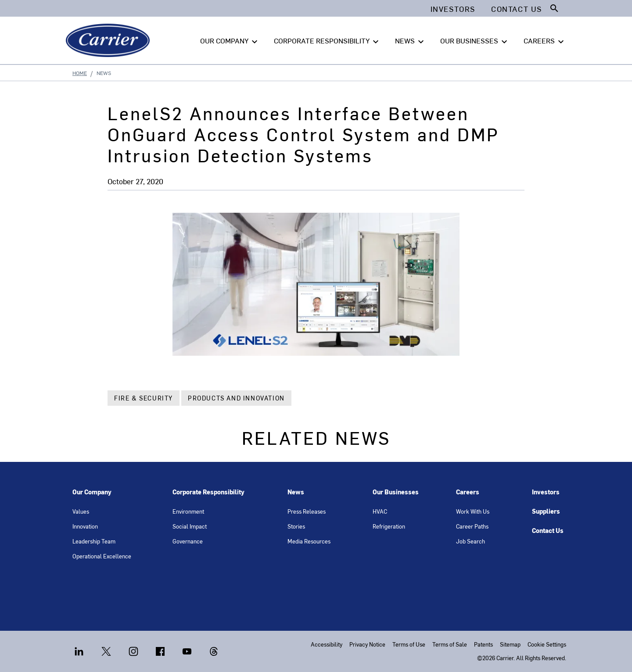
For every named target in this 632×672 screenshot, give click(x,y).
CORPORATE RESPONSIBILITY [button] (327, 41)
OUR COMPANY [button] (230, 41)
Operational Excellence (102, 556)
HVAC (380, 511)
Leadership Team (94, 541)
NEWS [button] (411, 41)
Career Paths (472, 526)
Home (80, 73)
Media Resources (309, 541)
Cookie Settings (547, 644)
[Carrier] (110, 40)
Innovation (85, 526)
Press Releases (307, 511)
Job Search (470, 541)
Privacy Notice (367, 644)
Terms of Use (409, 644)
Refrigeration (389, 526)
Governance (188, 541)
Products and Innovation (236, 398)
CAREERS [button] (545, 41)
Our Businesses (396, 492)
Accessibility (327, 644)
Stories (296, 526)
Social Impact (190, 526)
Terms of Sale (450, 644)
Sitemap (510, 644)
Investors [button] (453, 9)
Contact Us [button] (517, 9)
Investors (546, 492)
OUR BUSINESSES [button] (475, 41)
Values (81, 511)
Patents (483, 644)
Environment (188, 511)
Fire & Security (144, 398)
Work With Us (473, 511)
